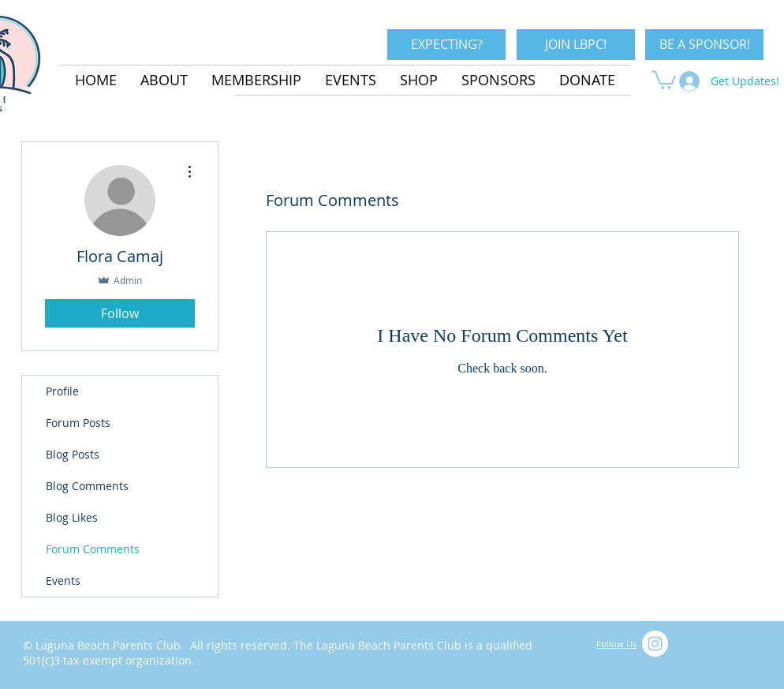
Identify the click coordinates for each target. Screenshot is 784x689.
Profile (62, 391)
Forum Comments (93, 549)
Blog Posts (73, 454)
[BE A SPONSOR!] (704, 45)
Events (63, 580)
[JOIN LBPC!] (576, 45)
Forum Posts (78, 423)
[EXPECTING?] (446, 45)
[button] (664, 79)
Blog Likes (72, 517)
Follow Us (616, 644)
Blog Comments (87, 486)
